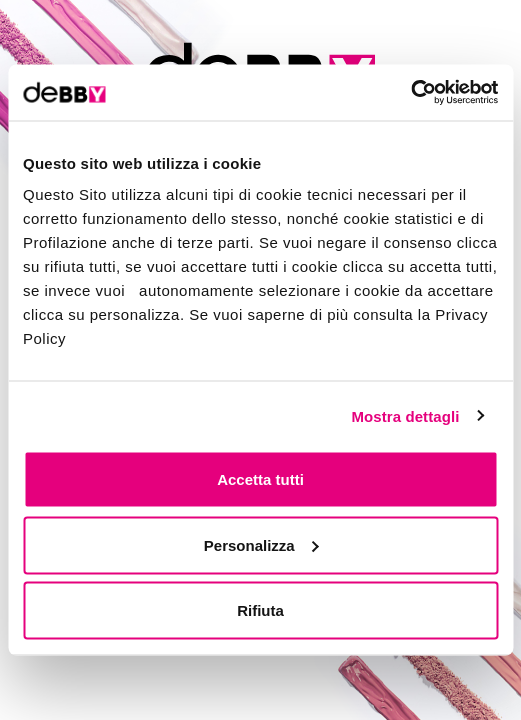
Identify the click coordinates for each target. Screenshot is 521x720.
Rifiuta (260, 610)
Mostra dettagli (405, 415)
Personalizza (261, 544)
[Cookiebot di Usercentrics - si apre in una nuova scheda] (410, 93)
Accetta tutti (260, 479)
